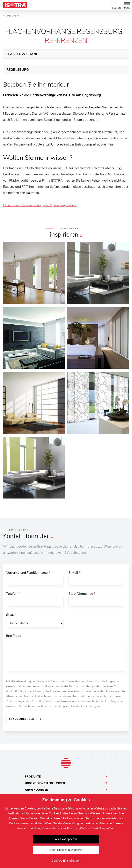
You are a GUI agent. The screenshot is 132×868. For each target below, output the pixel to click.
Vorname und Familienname (28, 573)
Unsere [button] (45, 783)
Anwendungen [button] (36, 790)
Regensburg (18, 70)
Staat (11, 615)
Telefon (13, 594)
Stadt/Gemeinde (82, 594)
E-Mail (74, 573)
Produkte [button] (33, 777)
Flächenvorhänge (23, 54)
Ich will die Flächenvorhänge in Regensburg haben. (40, 205)
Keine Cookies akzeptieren (66, 850)
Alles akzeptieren (66, 839)
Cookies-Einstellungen (66, 861)
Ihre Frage (14, 636)
